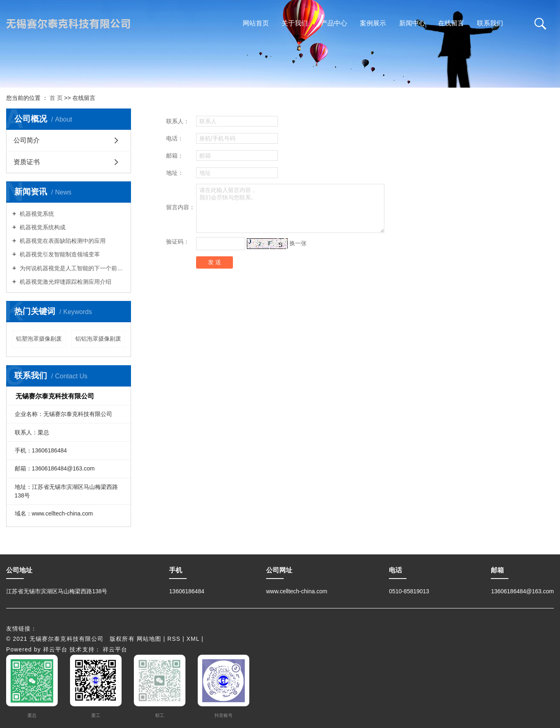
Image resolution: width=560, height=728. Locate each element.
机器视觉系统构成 (42, 227)
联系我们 (490, 23)
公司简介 (27, 140)
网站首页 (256, 23)
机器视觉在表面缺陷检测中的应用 (62, 241)
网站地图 (149, 639)
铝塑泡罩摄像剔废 (39, 339)
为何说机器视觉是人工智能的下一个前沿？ (71, 268)
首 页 (56, 98)
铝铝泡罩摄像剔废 (98, 339)
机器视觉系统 (36, 214)
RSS (174, 639)
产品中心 (334, 23)
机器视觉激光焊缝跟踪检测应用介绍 (65, 282)
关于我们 (295, 23)
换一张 (298, 243)
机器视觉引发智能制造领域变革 (59, 254)
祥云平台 (55, 649)
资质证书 (27, 162)
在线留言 (451, 23)
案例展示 (373, 23)
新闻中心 (412, 23)
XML (193, 639)
